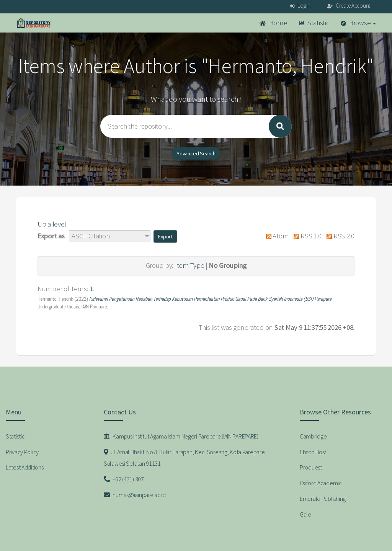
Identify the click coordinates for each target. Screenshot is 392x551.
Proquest (311, 467)
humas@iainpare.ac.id (135, 495)
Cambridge (313, 436)
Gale (305, 514)
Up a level (52, 224)
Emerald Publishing (323, 499)
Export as (51, 236)
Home (273, 23)
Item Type (189, 265)
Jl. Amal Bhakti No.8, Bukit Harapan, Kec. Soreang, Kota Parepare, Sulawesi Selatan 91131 (185, 458)
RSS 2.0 (339, 236)
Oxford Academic (321, 483)
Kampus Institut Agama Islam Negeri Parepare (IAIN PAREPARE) (181, 436)
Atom (275, 236)
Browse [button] (359, 23)
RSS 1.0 (306, 236)
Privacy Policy (22, 452)
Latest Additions (25, 467)
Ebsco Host (313, 452)
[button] (165, 236)
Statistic (314, 23)
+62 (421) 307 (124, 479)
